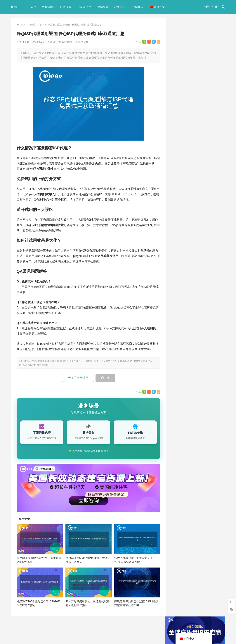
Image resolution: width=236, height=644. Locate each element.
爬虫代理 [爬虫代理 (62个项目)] (196, 388)
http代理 (212, 633)
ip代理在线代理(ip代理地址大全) (198, 108)
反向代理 (179, 202)
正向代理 (179, 216)
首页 (34, 7)
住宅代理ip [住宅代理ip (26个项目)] (199, 369)
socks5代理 (180, 169)
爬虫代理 (179, 222)
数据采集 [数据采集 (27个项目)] (214, 382)
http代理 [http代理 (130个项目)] (198, 345)
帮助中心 (119, 7)
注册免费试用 (78, 378)
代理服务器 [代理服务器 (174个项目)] (199, 363)
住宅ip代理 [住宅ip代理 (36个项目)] (182, 369)
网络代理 (179, 229)
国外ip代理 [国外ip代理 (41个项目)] (197, 382)
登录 (206, 7)
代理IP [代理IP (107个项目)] (211, 357)
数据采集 (103, 7)
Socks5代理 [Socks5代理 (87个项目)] (195, 357)
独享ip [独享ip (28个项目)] (210, 388)
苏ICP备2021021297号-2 (55, 626)
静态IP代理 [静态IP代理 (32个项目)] (182, 400)
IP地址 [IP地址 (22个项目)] (194, 351)
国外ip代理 (180, 209)
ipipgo (26, 42)
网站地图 (75, 626)
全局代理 (179, 189)
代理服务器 (180, 182)
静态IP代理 (180, 236)
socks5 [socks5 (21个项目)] (179, 357)
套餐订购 (47, 7)
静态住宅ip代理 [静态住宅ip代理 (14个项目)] (184, 406)
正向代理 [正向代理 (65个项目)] (181, 388)
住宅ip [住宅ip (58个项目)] (215, 363)
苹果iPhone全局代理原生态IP (192, 275)
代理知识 (138, 7)
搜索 (215, 60)
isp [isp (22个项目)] (205, 351)
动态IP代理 (180, 196)
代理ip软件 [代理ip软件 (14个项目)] (182, 363)
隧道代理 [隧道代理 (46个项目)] (196, 394)
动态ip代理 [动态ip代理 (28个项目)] (197, 376)
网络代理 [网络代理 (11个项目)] (181, 394)
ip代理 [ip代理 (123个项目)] (212, 345)
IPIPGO (18, 7)
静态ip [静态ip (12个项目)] (210, 394)
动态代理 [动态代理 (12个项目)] (214, 376)
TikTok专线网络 (183, 176)
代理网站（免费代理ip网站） (192, 101)
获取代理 (66, 7)
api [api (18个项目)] (177, 345)
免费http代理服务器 (190, 123)
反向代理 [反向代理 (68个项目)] (181, 382)
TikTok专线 (85, 7)
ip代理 (32, 25)
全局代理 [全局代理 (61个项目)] (181, 376)
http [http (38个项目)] (186, 345)
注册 (215, 7)
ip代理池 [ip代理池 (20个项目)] (180, 351)
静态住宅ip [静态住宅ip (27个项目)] (199, 400)
